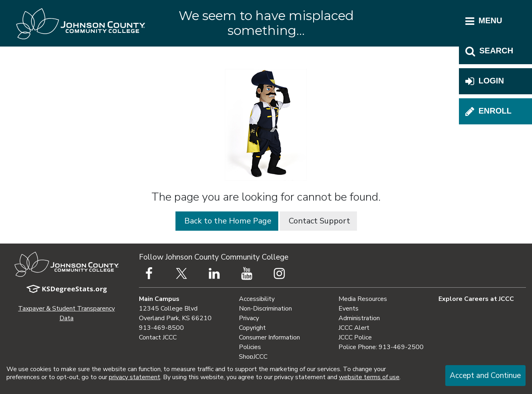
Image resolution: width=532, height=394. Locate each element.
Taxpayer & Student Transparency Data (66, 313)
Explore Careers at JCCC (476, 299)
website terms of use (369, 377)
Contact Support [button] (318, 221)
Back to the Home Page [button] (227, 221)
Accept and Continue (485, 376)
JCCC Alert (354, 328)
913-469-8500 (161, 328)
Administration (359, 318)
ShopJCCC (253, 357)
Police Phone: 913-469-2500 (381, 347)
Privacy (249, 318)
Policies (250, 347)
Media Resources (363, 299)
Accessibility (257, 299)
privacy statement (135, 377)
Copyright (252, 328)
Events (349, 309)
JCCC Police (355, 337)
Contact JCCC (158, 337)
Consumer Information (269, 337)
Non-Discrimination (265, 309)
